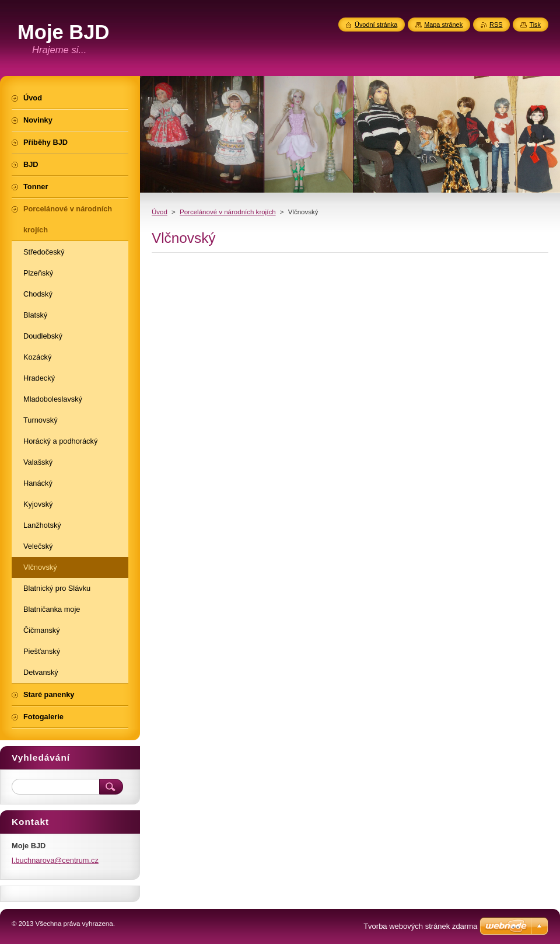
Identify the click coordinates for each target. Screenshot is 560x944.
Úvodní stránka (376, 25)
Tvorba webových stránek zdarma (420, 926)
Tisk (535, 25)
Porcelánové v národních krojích (228, 212)
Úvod (160, 212)
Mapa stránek (443, 25)
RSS (496, 25)
